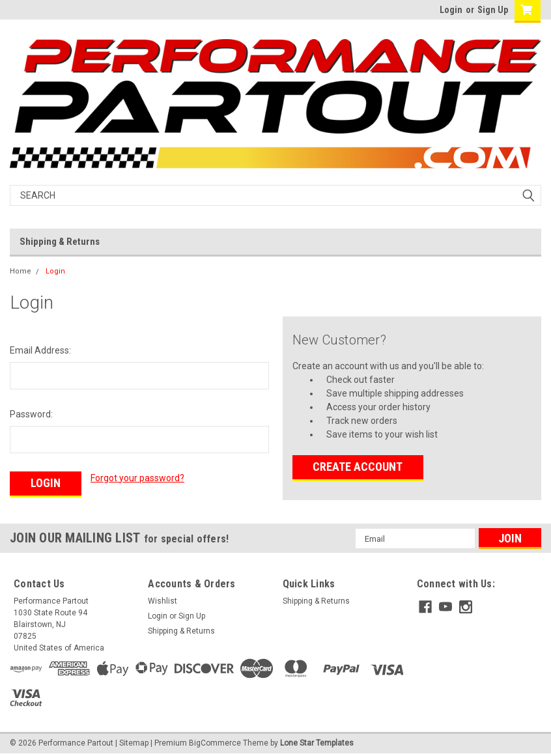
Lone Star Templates (317, 743)
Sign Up (493, 10)
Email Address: (40, 350)
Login (451, 10)
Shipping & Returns (60, 242)
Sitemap (134, 743)
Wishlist (162, 601)
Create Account (358, 467)
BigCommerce (215, 743)
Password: (31, 414)
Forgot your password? (137, 478)
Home (21, 271)
